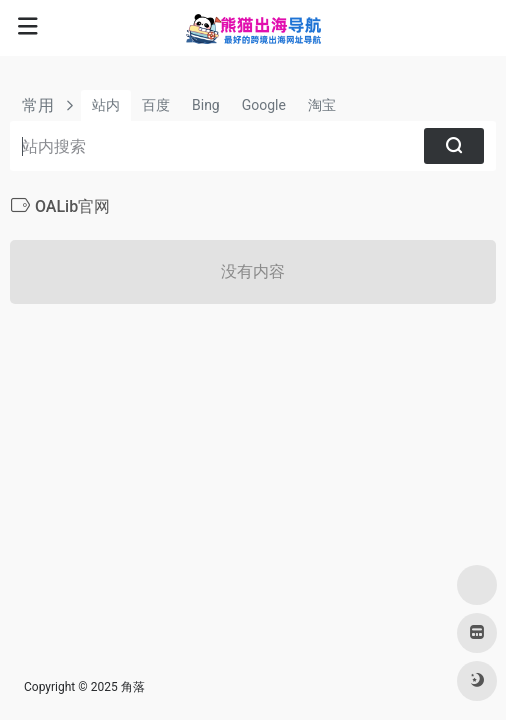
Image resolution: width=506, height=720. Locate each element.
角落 (133, 687)
